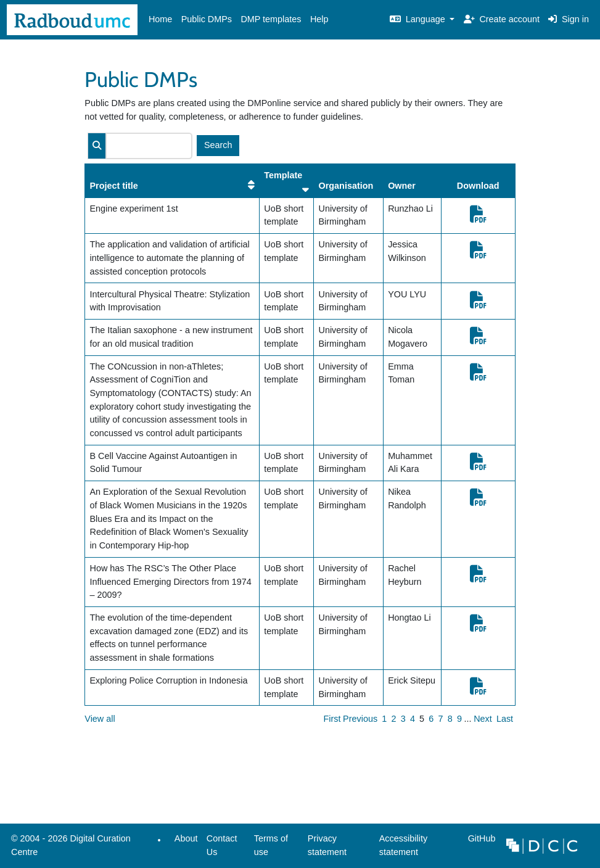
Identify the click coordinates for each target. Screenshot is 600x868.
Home (160, 19)
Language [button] (419, 19)
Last (505, 719)
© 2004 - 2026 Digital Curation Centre (69, 848)
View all (100, 719)
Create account (502, 19)
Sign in (569, 19)
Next (483, 719)
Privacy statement (327, 845)
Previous (360, 719)
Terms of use (271, 845)
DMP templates (271, 19)
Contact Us (222, 845)
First (332, 719)
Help (319, 19)
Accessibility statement (403, 845)
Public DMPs (207, 19)
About (186, 838)
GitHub (479, 842)
